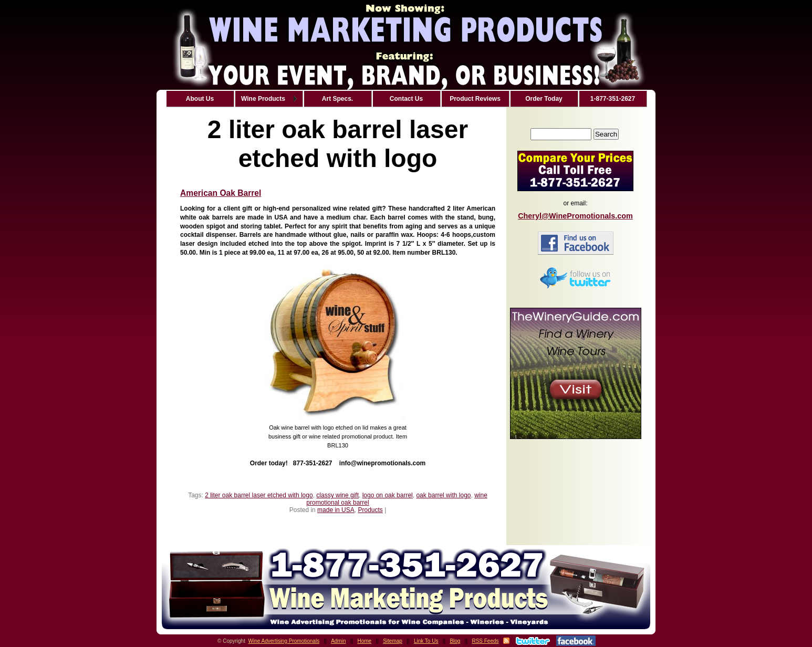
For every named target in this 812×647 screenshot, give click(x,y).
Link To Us (426, 641)
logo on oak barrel (388, 495)
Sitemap (393, 641)
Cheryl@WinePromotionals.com (575, 216)
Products (370, 510)
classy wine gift (337, 495)
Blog (455, 641)
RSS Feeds (485, 641)
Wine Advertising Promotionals (284, 641)
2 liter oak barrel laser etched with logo (259, 495)
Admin (338, 641)
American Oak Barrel (221, 193)
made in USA (336, 510)
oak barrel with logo (443, 495)
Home (365, 641)
